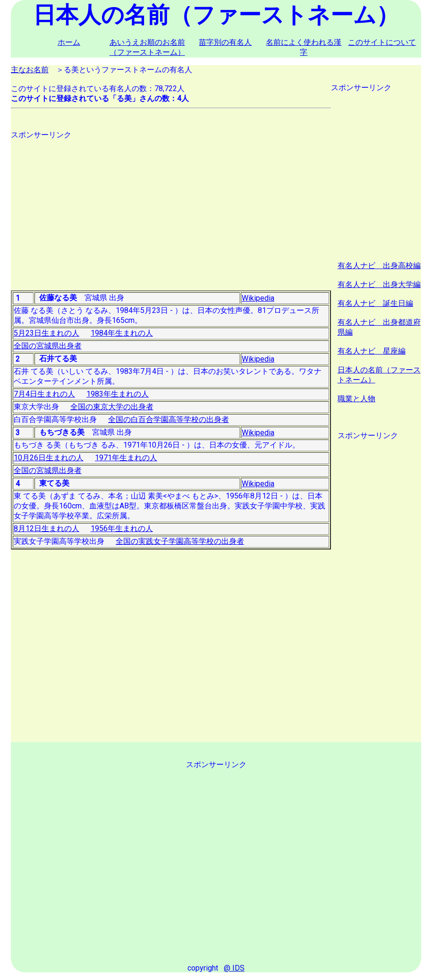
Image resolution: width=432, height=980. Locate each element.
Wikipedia (258, 298)
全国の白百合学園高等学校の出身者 (169, 419)
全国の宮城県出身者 (48, 346)
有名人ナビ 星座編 (372, 351)
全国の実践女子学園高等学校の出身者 (180, 541)
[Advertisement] (171, 206)
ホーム (69, 42)
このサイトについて (382, 42)
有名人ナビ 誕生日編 (375, 303)
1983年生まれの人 (118, 394)
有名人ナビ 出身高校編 (379, 266)
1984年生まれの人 (122, 333)
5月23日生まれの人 (47, 333)
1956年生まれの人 (122, 528)
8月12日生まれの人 (47, 528)
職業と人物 (356, 399)
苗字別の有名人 (225, 42)
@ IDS (234, 968)
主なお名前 (30, 70)
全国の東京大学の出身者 (112, 407)
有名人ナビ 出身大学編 (379, 284)
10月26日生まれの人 (49, 458)
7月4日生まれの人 (44, 394)
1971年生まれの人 (126, 458)
